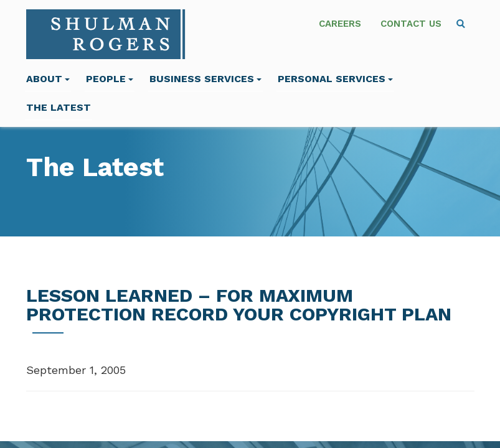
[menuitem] (461, 24)
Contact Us (411, 24)
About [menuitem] (48, 79)
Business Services (205, 79)
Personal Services (335, 79)
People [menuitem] (110, 79)
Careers (340, 24)
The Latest (59, 107)
